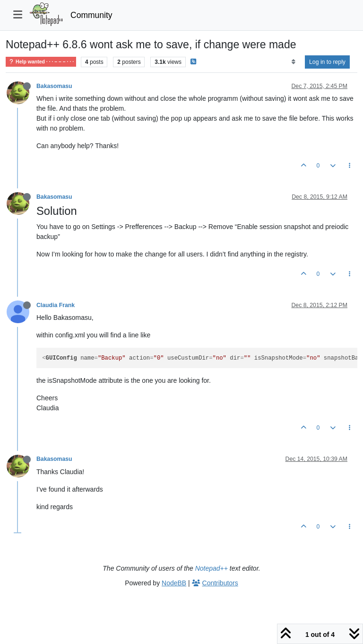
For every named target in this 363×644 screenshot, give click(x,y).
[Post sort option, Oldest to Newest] (293, 62)
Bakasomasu (54, 86)
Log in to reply (327, 62)
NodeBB (174, 583)
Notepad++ (212, 568)
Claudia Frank (56, 305)
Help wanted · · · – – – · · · (41, 62)
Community (91, 15)
